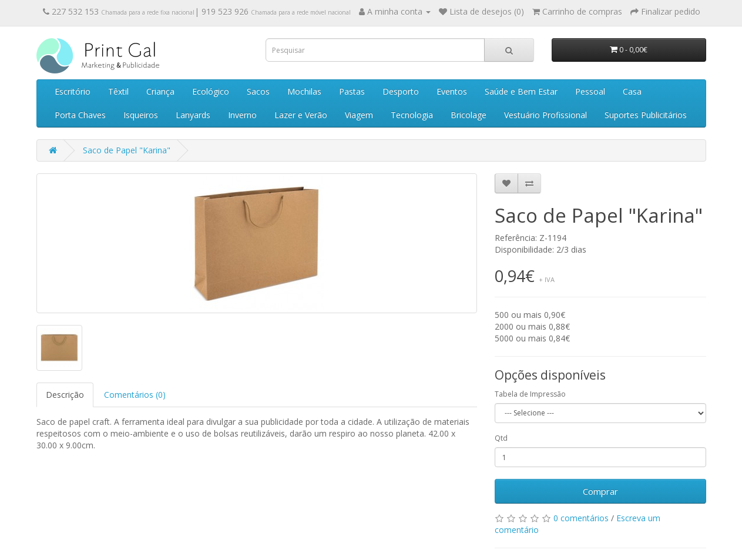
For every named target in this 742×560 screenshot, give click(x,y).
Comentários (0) (135, 395)
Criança (160, 91)
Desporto (401, 91)
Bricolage (469, 115)
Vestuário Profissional (545, 115)
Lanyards (193, 115)
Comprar (600, 491)
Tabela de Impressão (530, 394)
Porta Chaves (80, 115)
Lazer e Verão (301, 115)
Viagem (359, 115)
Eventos (452, 91)
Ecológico (211, 91)
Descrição (65, 395)
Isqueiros (141, 115)
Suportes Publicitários (646, 115)
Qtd (501, 438)
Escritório (73, 91)
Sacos (258, 91)
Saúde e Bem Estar (521, 91)
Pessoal (590, 91)
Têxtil (118, 91)
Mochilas (304, 91)
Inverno (242, 115)
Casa (632, 91)
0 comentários (581, 518)
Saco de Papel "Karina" (127, 150)
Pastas (352, 91)
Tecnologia (412, 115)
